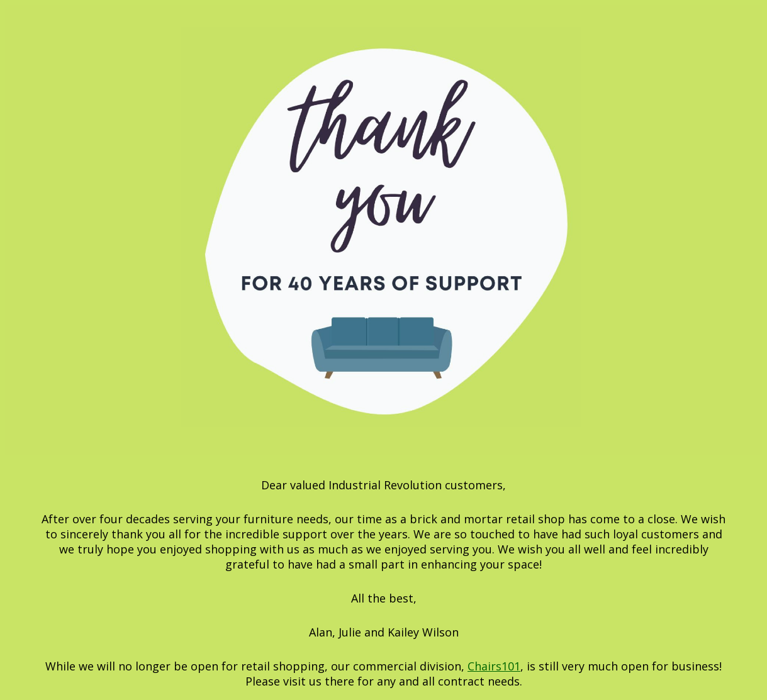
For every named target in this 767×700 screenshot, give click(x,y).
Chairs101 (494, 666)
